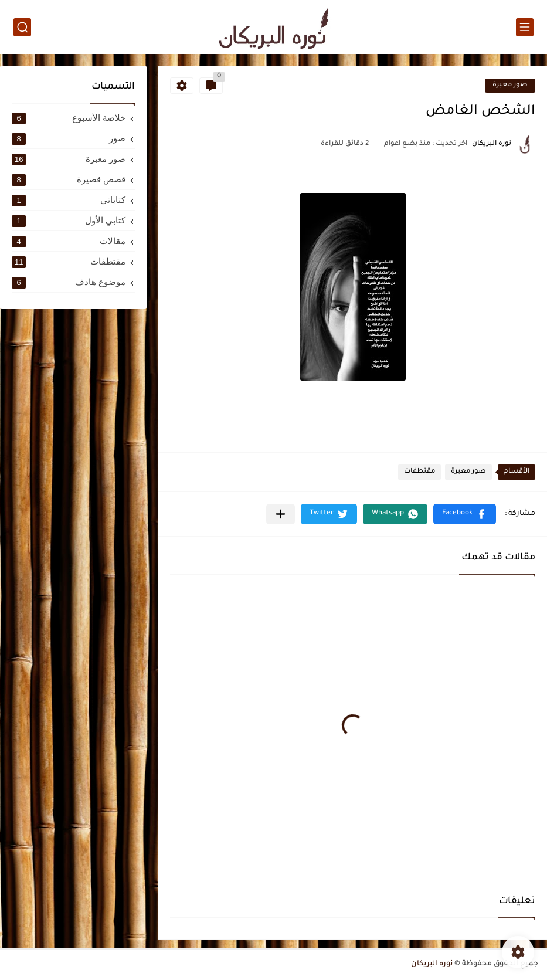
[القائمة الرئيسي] (525, 27)
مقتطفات (419, 472)
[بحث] (22, 27)
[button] (465, 514)
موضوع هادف (69, 282)
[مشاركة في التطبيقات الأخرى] (281, 514)
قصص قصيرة (69, 179)
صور (69, 138)
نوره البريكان (432, 964)
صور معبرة (510, 85)
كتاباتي (69, 200)
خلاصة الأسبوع (69, 118)
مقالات (69, 241)
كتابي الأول (69, 221)
